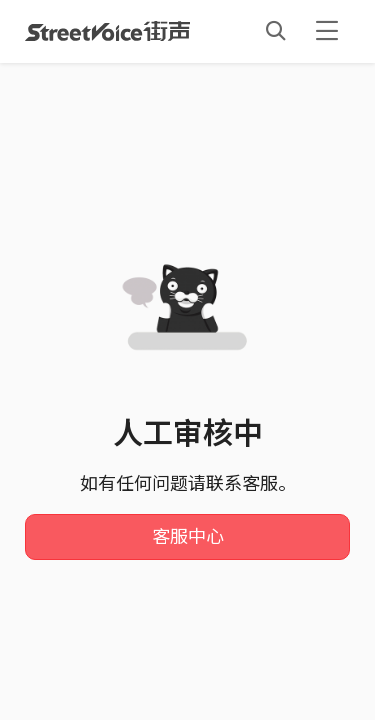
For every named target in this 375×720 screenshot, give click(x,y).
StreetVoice (107, 31)
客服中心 (188, 537)
